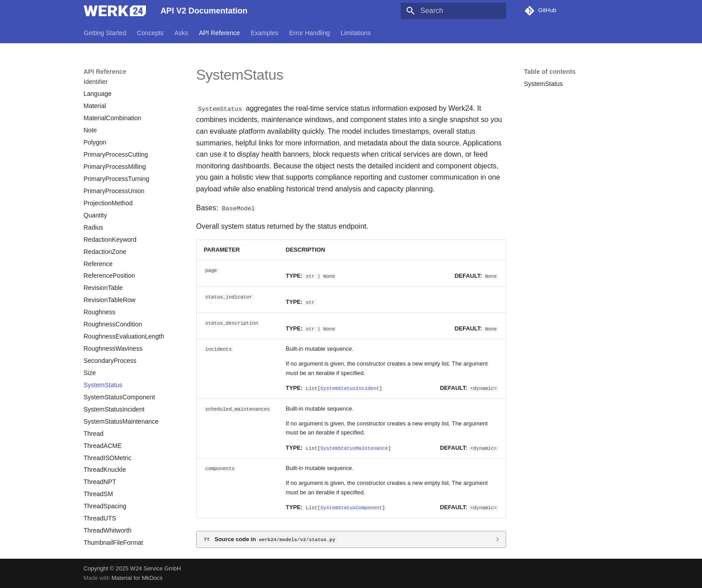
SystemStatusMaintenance (354, 447)
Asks (181, 33)
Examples (264, 33)
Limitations (356, 33)
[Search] (453, 11)
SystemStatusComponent (351, 507)
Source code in (276, 539)
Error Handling (309, 33)
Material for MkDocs (137, 578)
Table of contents (550, 72)
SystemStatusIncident (350, 388)
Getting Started (105, 33)
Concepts (150, 33)
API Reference (219, 33)
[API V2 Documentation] (115, 11)
